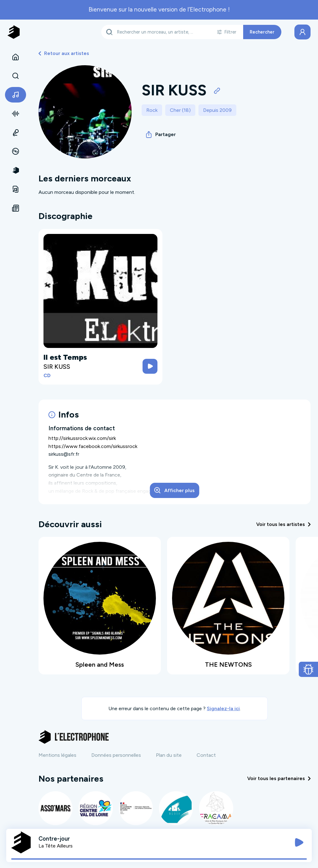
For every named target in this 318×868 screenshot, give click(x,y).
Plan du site (169, 755)
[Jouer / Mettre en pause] (299, 843)
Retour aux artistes (64, 53)
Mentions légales (57, 755)
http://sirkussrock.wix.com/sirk (82, 438)
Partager (161, 135)
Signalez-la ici (223, 708)
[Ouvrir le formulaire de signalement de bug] (309, 669)
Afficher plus (175, 490)
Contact (206, 755)
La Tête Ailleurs (56, 846)
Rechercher (262, 32)
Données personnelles (116, 755)
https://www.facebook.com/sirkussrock (93, 446)
